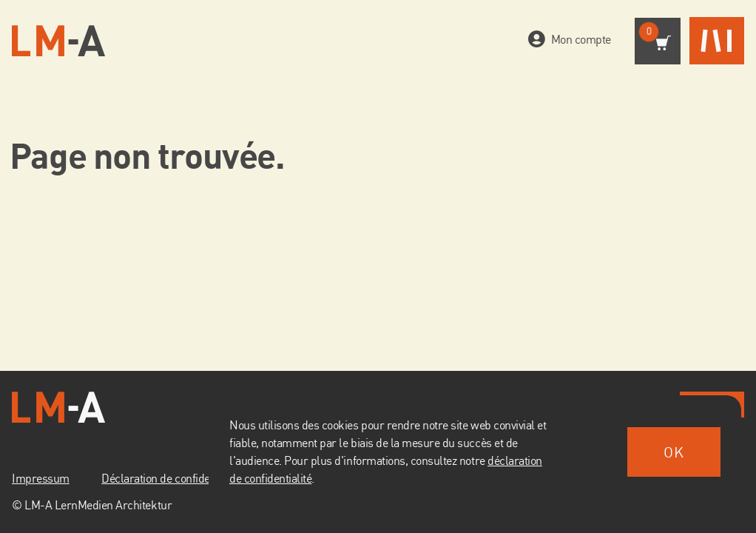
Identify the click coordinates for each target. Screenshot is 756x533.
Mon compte (578, 40)
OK (674, 452)
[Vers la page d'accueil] (58, 41)
